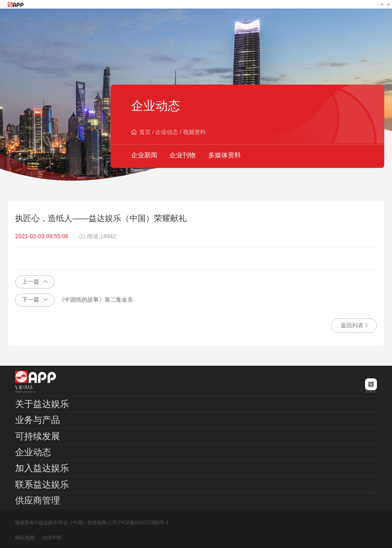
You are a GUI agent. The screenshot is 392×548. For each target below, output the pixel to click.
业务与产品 (38, 420)
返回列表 (354, 325)
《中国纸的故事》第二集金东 (74, 300)
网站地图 (25, 538)
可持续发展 (38, 436)
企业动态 (167, 132)
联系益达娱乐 (42, 484)
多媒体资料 (225, 155)
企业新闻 (144, 155)
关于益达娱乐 (42, 404)
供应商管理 (38, 500)
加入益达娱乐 (42, 468)
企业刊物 (183, 155)
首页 (145, 132)
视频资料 (194, 132)
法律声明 (51, 538)
